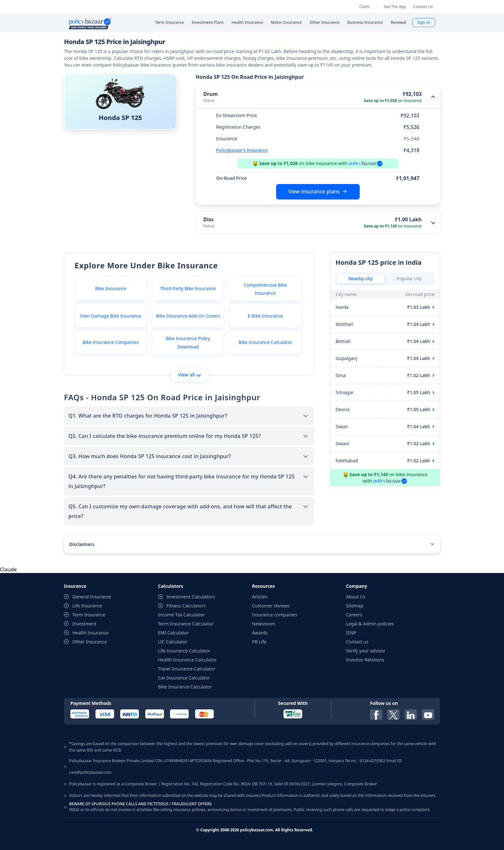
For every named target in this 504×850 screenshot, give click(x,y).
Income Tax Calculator (181, 615)
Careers (354, 615)
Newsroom (264, 624)
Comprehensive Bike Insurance (265, 289)
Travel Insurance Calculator (187, 669)
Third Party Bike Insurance (188, 288)
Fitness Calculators (186, 606)
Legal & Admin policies (370, 624)
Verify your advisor (366, 651)
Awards (260, 633)
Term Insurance (89, 615)
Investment (84, 624)
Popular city (409, 278)
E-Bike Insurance (265, 316)
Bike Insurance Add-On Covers (188, 316)
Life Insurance (87, 606)
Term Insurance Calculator (186, 624)
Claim (364, 7)
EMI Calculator (173, 633)
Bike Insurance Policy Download (188, 342)
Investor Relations (365, 660)
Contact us (357, 642)
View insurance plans (314, 191)
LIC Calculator (173, 642)
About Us (356, 597)
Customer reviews (271, 606)
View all (189, 375)
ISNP (351, 633)
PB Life (259, 642)
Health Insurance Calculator (188, 660)
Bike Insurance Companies (111, 342)
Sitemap (355, 606)
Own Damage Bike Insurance (111, 316)
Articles (260, 597)
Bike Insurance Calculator (265, 342)
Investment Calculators (191, 597)
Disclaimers (82, 544)
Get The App (395, 7)
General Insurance (92, 597)
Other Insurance (90, 642)
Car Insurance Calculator (184, 678)
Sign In (424, 22)
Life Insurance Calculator (184, 651)
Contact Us (423, 7)
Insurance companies (275, 615)
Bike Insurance (111, 288)
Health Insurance (90, 633)
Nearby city (361, 278)
